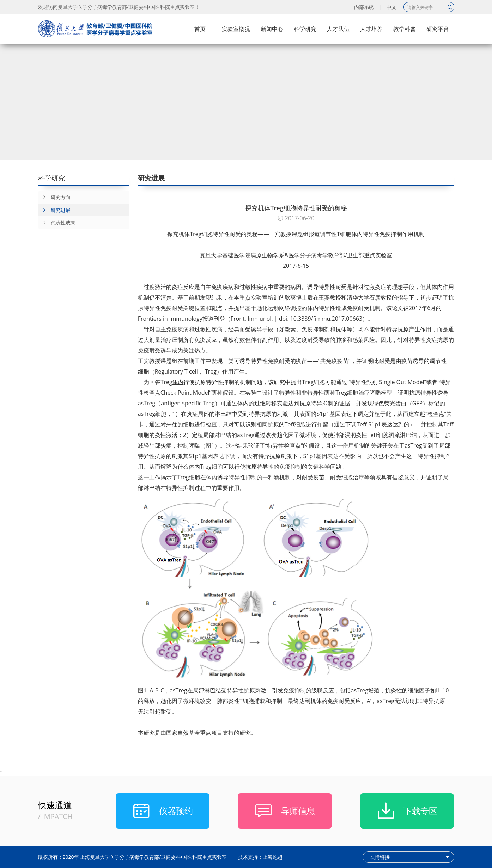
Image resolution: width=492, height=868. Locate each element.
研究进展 (54, 210)
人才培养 (371, 29)
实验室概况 (236, 29)
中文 (391, 7)
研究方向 (54, 197)
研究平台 (438, 29)
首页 (200, 29)
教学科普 (405, 29)
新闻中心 (272, 29)
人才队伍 (338, 29)
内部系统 (364, 7)
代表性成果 (57, 223)
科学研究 (305, 29)
